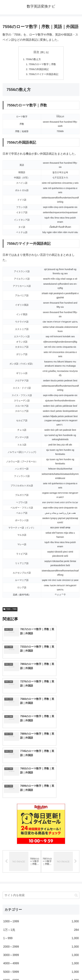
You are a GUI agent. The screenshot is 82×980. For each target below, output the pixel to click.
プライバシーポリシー (61, 970)
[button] (76, 810)
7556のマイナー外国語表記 (44, 75)
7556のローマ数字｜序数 (42, 65)
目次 (36, 52)
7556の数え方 (33, 59)
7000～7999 (10, 610)
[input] (41, 810)
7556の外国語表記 (38, 70)
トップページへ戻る (21, 970)
